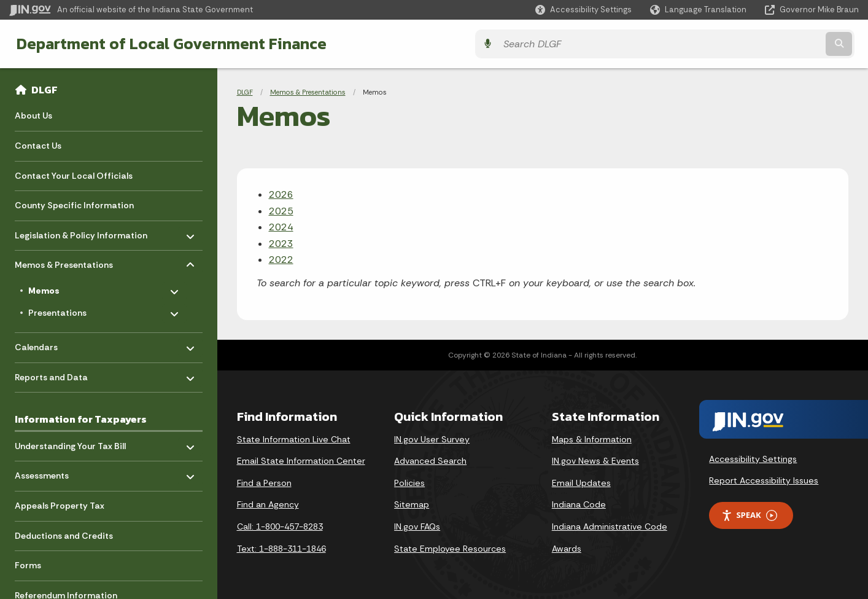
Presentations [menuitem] (64, 310)
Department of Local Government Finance (167, 44)
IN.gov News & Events (595, 461)
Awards (567, 549)
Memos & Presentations (308, 92)
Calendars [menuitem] (51, 344)
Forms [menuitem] (28, 565)
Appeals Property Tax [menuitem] (60, 506)
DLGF (45, 90)
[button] (583, 10)
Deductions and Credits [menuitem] (64, 536)
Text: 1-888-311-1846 (281, 549)
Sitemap (412, 504)
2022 (281, 260)
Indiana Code (579, 504)
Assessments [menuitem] (51, 473)
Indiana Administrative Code (610, 527)
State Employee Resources (450, 549)
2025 (281, 211)
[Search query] (755, 44)
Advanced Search (430, 461)
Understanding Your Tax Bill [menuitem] (70, 443)
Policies (409, 483)
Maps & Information (592, 439)
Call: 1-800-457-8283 (280, 527)
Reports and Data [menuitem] (51, 374)
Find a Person (264, 483)
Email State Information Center (301, 461)
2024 (281, 227)
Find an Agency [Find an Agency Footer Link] (268, 504)
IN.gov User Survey (432, 439)
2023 (281, 244)
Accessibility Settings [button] (753, 459)
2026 (281, 194)
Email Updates (581, 483)
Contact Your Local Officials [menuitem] (74, 176)
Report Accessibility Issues (764, 480)
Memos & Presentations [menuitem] (64, 262)
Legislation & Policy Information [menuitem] (81, 232)
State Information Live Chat (294, 439)
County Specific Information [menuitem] (74, 205)
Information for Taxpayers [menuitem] (81, 419)
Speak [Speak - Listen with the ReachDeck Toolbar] (749, 515)
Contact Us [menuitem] (38, 146)
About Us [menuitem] (33, 115)
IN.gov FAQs (417, 527)
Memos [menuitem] (64, 288)
